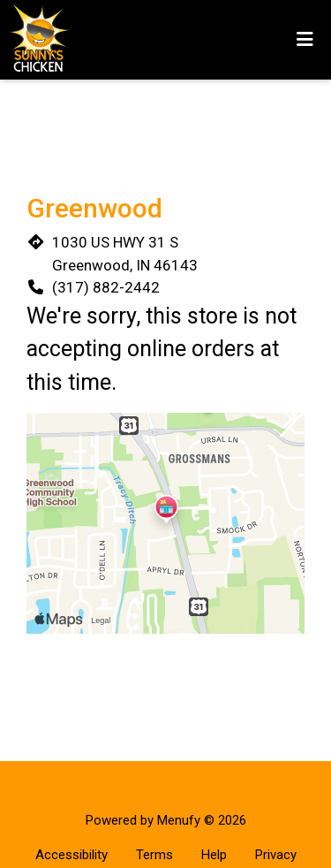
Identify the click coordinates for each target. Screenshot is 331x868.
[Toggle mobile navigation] (305, 40)
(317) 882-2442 (106, 287)
